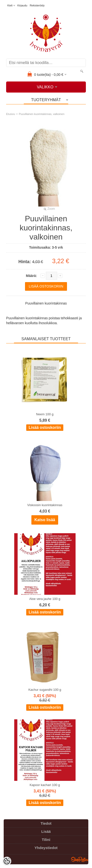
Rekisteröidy (37, 5)
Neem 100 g (45, 414)
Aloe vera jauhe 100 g (45, 599)
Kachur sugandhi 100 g (45, 690)
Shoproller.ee (80, 859)
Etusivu (11, 114)
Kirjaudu (22, 5)
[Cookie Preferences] (7, 861)
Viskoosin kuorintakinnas (45, 505)
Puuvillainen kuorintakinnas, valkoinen (42, 114)
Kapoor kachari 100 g (45, 785)
